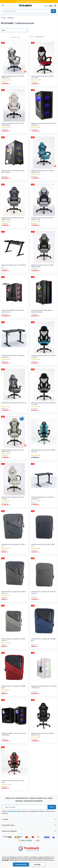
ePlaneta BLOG (15, 811)
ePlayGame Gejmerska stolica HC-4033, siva (14, 403)
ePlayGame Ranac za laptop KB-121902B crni (13, 545)
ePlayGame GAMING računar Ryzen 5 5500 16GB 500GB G (14, 734)
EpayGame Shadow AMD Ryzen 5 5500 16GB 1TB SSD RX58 (44, 687)
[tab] (29, 819)
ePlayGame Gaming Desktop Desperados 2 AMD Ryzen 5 (44, 124)
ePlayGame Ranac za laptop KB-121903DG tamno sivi (43, 593)
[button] (47, 6)
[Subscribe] (52, 807)
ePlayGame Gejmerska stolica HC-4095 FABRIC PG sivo (13, 219)
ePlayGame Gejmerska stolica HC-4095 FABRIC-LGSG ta (13, 451)
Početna (3, 18)
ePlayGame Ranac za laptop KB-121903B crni (43, 545)
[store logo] (25, 6)
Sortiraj (31, 37)
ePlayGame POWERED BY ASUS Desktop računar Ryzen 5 (13, 311)
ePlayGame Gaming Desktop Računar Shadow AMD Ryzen (42, 311)
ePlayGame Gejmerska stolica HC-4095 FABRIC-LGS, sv (13, 77)
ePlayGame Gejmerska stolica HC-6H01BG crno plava (43, 356)
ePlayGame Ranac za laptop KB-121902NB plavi (43, 640)
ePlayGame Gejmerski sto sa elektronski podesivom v (13, 356)
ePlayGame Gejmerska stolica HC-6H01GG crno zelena (43, 404)
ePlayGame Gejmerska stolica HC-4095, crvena (13, 781)
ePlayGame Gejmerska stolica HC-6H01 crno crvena (42, 77)
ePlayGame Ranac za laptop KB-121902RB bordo (13, 687)
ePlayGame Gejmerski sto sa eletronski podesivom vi (42, 498)
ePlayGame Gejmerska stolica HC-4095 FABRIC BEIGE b (13, 124)
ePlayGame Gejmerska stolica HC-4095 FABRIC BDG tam (42, 266)
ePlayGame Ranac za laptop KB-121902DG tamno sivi (14, 593)
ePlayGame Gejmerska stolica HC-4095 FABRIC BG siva (42, 219)
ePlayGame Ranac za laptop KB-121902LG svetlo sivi (13, 640)
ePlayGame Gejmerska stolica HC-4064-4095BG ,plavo (43, 171)
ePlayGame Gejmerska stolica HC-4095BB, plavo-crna (43, 451)
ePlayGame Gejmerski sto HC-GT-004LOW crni (13, 266)
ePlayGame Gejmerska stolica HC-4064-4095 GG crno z (43, 734)
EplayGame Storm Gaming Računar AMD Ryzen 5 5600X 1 (13, 171)
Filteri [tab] (4, 30)
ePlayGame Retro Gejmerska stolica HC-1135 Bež (13, 498)
